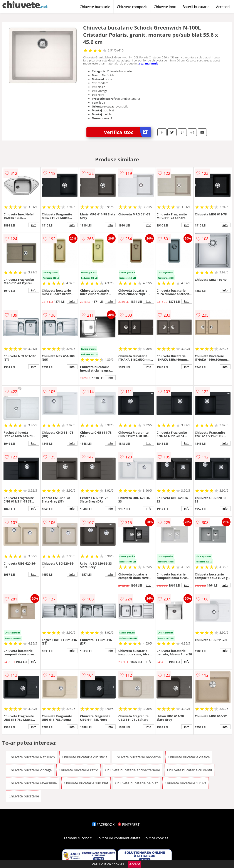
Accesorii (223, 7)
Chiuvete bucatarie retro (78, 770)
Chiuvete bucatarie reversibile (33, 783)
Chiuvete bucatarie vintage (30, 770)
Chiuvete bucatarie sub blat (86, 783)
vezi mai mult (148, 63)
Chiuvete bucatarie (95, 7)
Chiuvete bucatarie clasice (189, 757)
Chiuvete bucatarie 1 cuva (186, 783)
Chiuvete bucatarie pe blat (136, 783)
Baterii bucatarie (196, 7)
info (34, 225)
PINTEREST (129, 825)
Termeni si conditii (78, 838)
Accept (135, 864)
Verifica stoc (128, 132)
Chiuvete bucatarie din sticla (85, 757)
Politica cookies (156, 838)
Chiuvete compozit (132, 7)
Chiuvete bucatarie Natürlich (32, 757)
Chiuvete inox (165, 7)
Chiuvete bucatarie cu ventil (189, 770)
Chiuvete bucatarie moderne (138, 757)
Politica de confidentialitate (118, 838)
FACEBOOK (104, 825)
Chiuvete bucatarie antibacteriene (133, 770)
